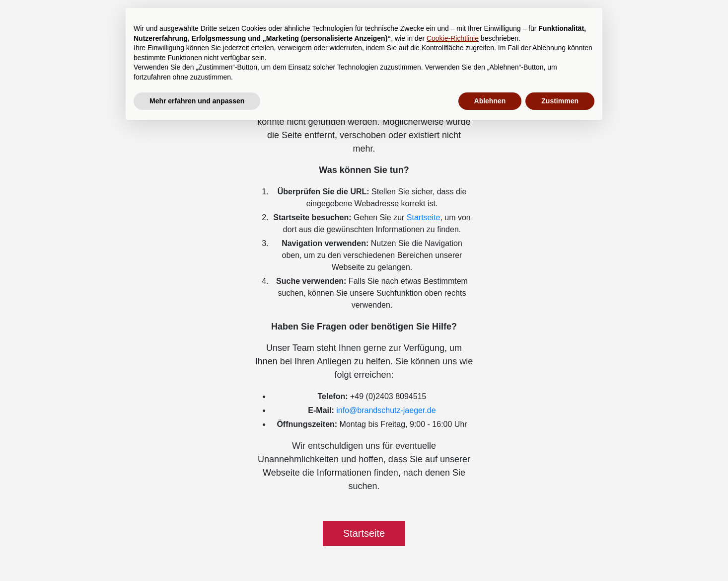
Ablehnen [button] (490, 101)
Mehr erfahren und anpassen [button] (197, 101)
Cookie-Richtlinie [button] (453, 38)
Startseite (424, 217)
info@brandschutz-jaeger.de (386, 410)
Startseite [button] (364, 533)
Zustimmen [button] (560, 101)
